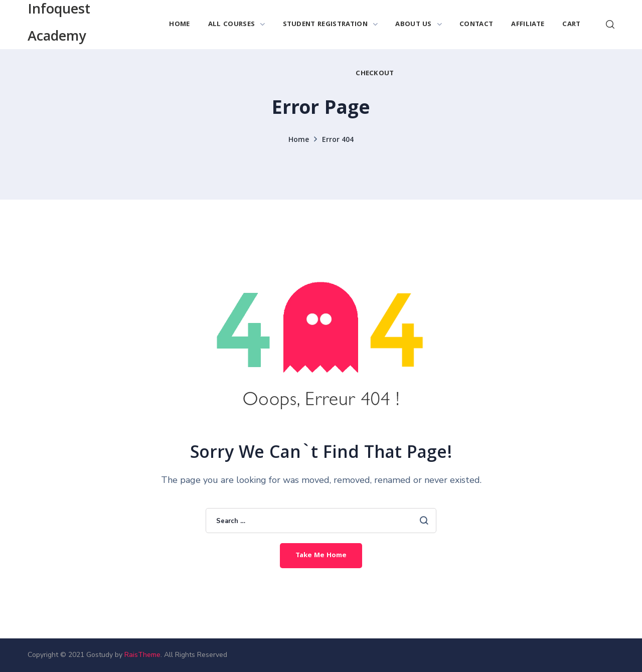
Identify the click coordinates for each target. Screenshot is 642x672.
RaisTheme (142, 655)
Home (299, 140)
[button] (610, 25)
